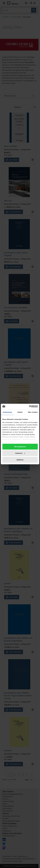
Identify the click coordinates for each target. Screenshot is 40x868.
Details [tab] (20, 412)
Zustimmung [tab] (7, 412)
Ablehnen (20, 460)
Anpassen (20, 453)
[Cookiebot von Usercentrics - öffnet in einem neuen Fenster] (29, 407)
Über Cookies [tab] (33, 412)
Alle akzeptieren (20, 447)
